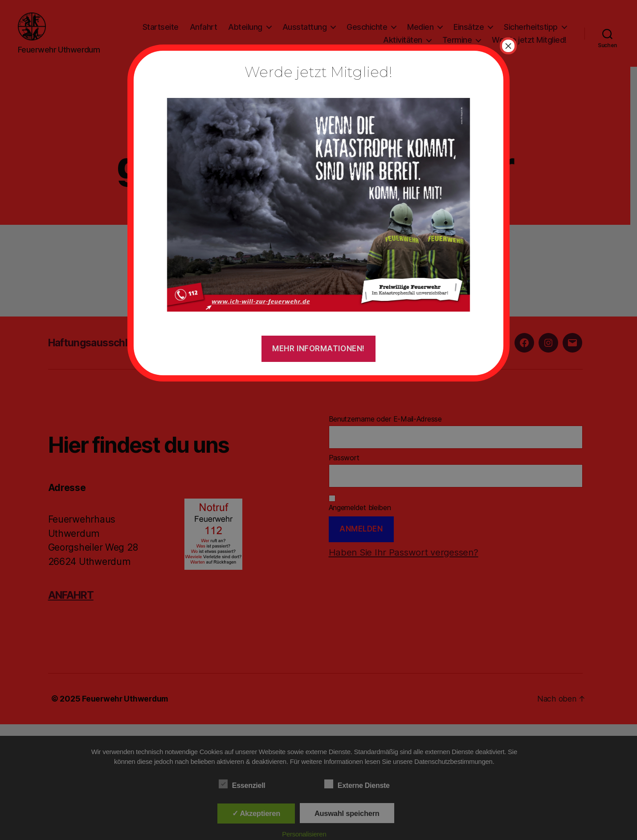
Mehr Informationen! (318, 349)
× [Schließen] (508, 46)
